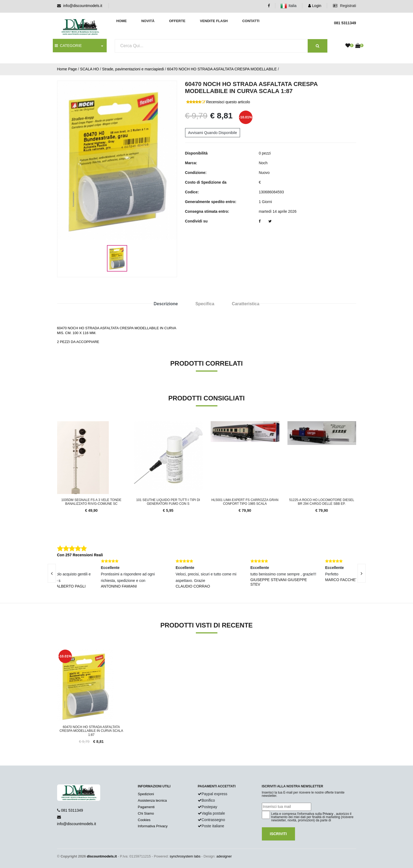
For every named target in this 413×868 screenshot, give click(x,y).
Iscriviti (278, 834)
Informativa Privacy (153, 826)
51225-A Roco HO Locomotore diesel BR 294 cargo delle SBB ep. (322, 502)
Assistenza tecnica (152, 800)
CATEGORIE (68, 46)
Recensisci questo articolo (228, 102)
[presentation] (52, 573)
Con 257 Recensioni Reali (80, 555)
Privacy (328, 814)
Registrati (344, 6)
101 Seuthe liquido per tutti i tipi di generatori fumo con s (168, 502)
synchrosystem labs (185, 856)
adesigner (224, 856)
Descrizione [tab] (166, 304)
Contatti (251, 21)
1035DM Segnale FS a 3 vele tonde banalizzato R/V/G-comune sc (91, 502)
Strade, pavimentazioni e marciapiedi (133, 69)
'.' (58, 651)
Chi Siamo (146, 813)
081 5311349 (72, 810)
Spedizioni (146, 794)
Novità (148, 21)
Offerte (177, 21)
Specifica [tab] (205, 304)
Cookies (144, 820)
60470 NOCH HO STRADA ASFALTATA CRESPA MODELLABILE (222, 69)
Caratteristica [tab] (245, 304)
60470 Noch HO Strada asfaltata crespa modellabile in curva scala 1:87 (91, 731)
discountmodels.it (102, 856)
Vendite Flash (214, 21)
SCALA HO (89, 69)
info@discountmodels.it (83, 6)
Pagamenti (146, 807)
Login (315, 6)
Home (122, 21)
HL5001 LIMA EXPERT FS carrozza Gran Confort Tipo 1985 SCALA (245, 502)
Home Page (67, 69)
